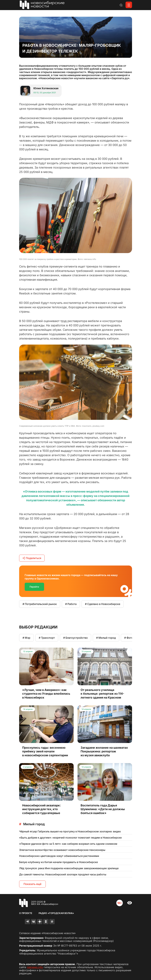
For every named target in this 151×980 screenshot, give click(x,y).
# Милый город (106, 638)
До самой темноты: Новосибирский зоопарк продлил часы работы (63, 874)
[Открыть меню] (129, 5)
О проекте (26, 913)
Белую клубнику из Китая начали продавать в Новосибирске (58, 862)
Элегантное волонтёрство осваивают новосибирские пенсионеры (62, 850)
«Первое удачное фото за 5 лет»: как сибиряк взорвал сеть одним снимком (68, 844)
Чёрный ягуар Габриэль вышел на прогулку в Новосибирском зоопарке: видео (70, 831)
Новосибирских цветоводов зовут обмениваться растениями (59, 856)
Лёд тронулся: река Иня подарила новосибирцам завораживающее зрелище (69, 868)
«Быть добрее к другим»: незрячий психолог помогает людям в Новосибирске (70, 838)
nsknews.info (35, 967)
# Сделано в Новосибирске (103, 604)
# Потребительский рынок (40, 604)
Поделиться (32, 558)
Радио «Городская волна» (56, 913)
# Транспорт (47, 638)
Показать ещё (32, 884)
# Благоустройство (75, 638)
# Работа (71, 604)
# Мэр (26, 638)
